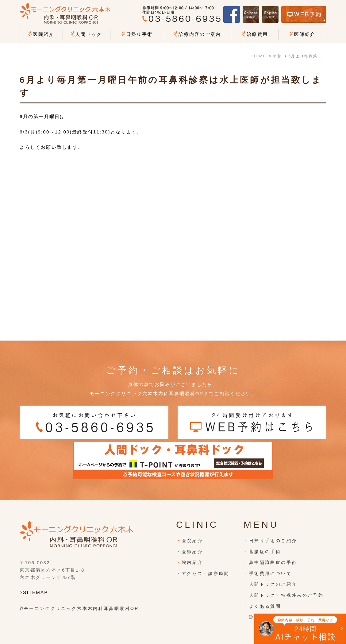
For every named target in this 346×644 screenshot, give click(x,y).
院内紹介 (192, 562)
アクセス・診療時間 (206, 573)
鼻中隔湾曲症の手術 (273, 562)
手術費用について (270, 573)
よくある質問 (265, 606)
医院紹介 (192, 541)
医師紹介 (192, 552)
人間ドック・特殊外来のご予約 (286, 595)
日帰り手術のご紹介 (273, 541)
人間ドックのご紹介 (273, 584)
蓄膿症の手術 (265, 552)
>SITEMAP (34, 592)
